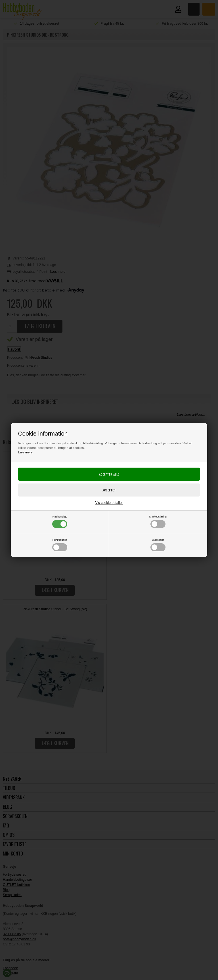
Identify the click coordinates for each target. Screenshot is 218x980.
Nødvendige (60, 521)
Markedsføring (158, 521)
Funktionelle (60, 545)
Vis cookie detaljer (109, 503)
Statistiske (158, 545)
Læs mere (25, 452)
